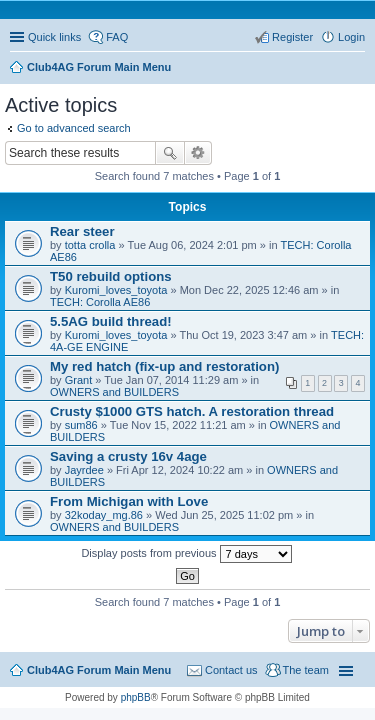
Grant (79, 380)
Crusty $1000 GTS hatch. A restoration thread (192, 411)
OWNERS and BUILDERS (114, 392)
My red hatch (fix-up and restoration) (164, 366)
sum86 (81, 425)
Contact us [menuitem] (231, 670)
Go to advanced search (74, 128)
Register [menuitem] (292, 37)
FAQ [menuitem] (117, 37)
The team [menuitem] (306, 670)
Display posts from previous (186, 554)
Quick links (54, 37)
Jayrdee (84, 470)
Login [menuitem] (351, 37)
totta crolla (90, 245)
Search (170, 153)
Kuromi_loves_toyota (116, 290)
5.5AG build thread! (111, 321)
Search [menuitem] (357, 69)
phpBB (136, 697)
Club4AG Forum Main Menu (99, 670)
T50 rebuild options (111, 276)
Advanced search (198, 153)
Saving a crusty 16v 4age (128, 456)
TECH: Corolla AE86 (100, 302)
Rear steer (82, 231)
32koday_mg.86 (104, 515)
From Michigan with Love (129, 501)
